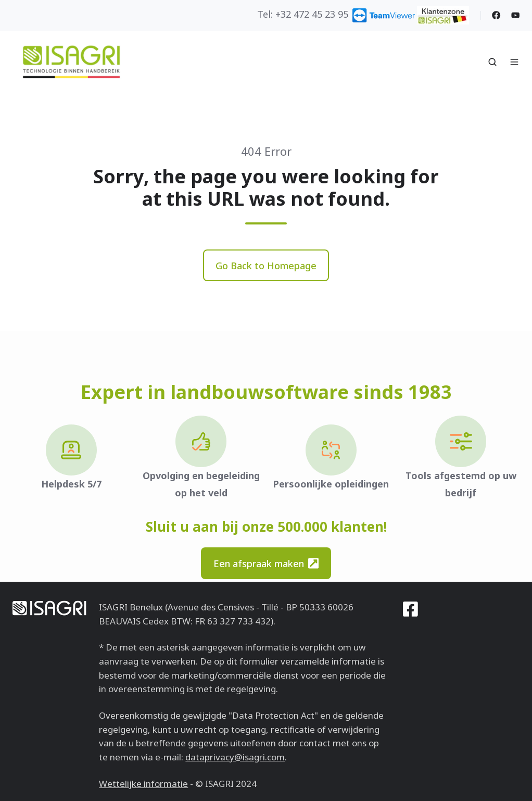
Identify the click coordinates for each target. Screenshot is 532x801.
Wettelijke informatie (143, 784)
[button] (492, 62)
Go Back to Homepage (266, 266)
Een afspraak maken (266, 564)
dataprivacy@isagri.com (235, 757)
